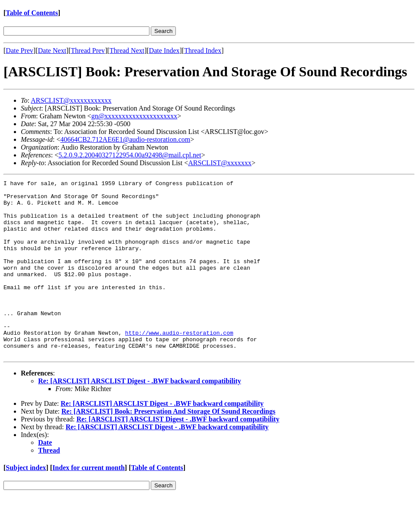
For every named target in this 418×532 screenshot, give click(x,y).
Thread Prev (88, 51)
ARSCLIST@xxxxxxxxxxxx (71, 100)
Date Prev (19, 51)
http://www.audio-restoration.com (179, 364)
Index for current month (89, 503)
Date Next (52, 51)
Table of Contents (32, 13)
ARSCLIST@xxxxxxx (220, 163)
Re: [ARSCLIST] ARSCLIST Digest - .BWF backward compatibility (139, 416)
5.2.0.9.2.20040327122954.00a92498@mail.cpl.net (130, 155)
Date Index (164, 51)
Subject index (26, 503)
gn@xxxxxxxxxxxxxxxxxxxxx (134, 116)
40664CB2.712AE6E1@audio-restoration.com (125, 139)
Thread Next (127, 51)
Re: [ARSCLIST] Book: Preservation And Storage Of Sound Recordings (168, 446)
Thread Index (203, 51)
